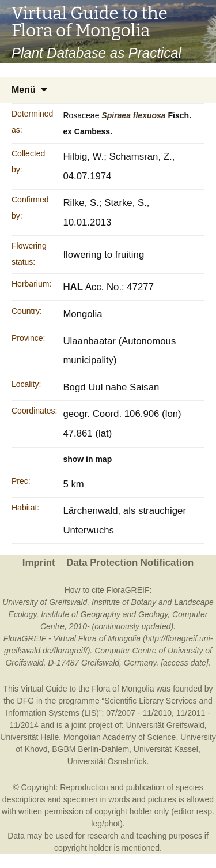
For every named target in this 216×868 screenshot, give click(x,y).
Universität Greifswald (165, 725)
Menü (24, 90)
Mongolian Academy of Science (120, 737)
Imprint (39, 563)
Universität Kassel (166, 749)
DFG (26, 701)
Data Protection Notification (130, 563)
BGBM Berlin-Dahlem (90, 749)
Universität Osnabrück (107, 761)
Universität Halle (29, 737)
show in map (87, 459)
